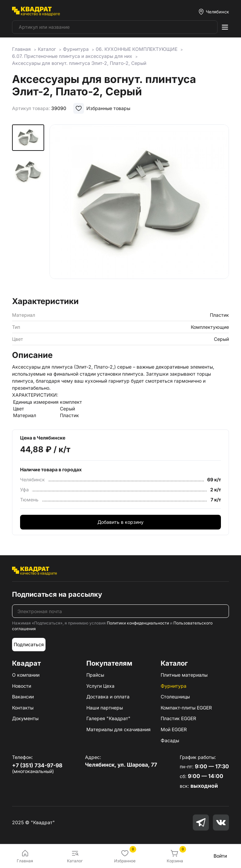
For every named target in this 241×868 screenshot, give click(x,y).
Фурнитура (174, 686)
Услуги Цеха (100, 686)
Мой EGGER (174, 729)
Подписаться (29, 644)
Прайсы (95, 675)
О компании (26, 675)
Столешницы (175, 697)
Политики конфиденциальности (138, 623)
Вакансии (23, 697)
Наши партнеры (105, 708)
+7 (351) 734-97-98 (37, 765)
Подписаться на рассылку (57, 594)
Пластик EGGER (178, 718)
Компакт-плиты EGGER (186, 708)
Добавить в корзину (120, 522)
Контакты (23, 708)
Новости (22, 686)
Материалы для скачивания (118, 729)
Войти (220, 856)
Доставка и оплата (108, 697)
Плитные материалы (184, 675)
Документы (25, 718)
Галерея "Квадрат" (108, 718)
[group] (139, 208)
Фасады (170, 740)
